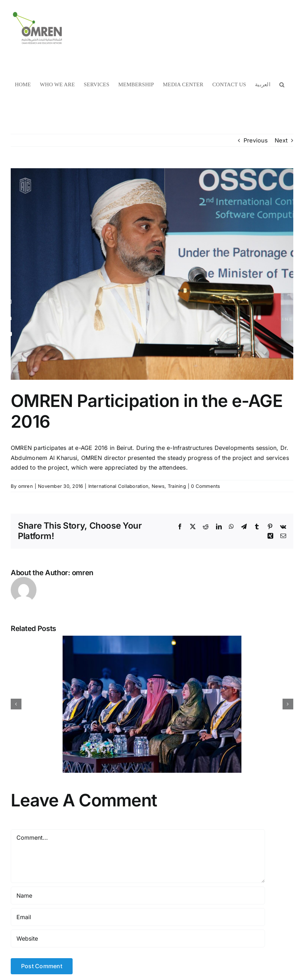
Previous (256, 140)
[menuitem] (263, 84)
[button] (282, 84)
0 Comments (205, 486)
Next (281, 140)
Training (177, 486)
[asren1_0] (152, 274)
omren (26, 486)
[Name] (138, 896)
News (158, 486)
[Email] (138, 917)
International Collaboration (118, 486)
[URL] (138, 938)
